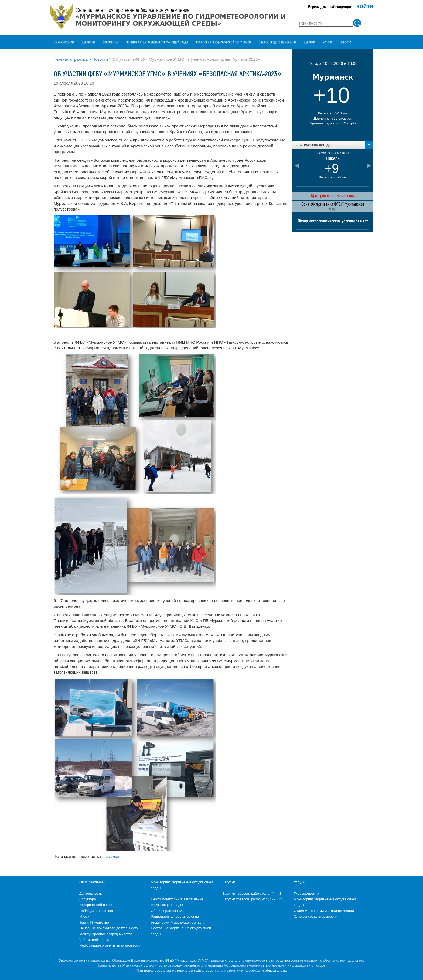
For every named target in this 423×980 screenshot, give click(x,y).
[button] (333, 145)
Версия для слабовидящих (330, 7)
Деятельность (91, 893)
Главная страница (71, 59)
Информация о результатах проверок (110, 945)
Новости (345, 42)
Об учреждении (64, 42)
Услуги (327, 42)
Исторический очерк (96, 905)
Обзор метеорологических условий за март (333, 221)
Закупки (309, 42)
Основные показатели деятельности (109, 928)
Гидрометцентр (306, 893)
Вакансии (88, 42)
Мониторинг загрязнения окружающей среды (157, 42)
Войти (365, 7)
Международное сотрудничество (106, 934)
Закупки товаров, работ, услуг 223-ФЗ (253, 899)
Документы (110, 42)
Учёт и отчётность (94, 940)
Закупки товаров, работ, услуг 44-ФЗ (252, 893)
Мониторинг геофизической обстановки (223, 42)
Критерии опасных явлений (333, 195)
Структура (88, 899)
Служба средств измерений (277, 42)
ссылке (112, 856)
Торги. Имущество (94, 922)
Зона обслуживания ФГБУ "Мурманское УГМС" (333, 207)
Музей (84, 916)
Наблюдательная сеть (97, 911)
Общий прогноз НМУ (168, 911)
